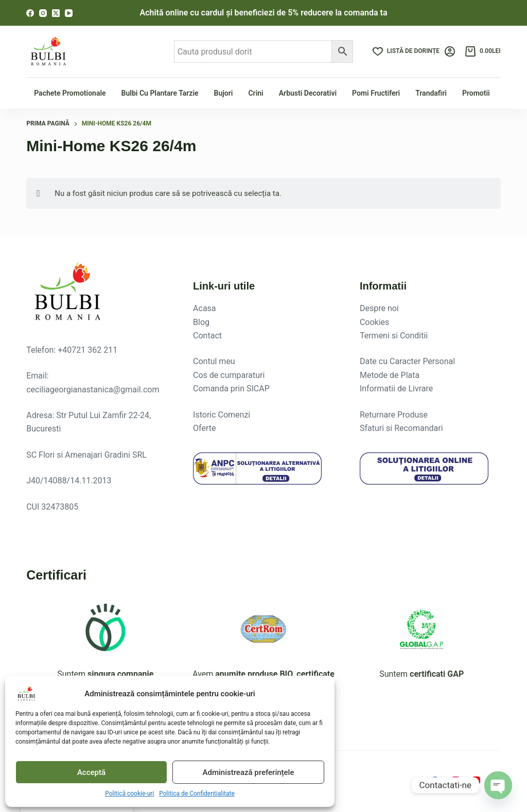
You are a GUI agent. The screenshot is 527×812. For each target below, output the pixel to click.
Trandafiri (431, 93)
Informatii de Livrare (396, 389)
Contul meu (214, 361)
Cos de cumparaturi (229, 375)
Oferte (204, 428)
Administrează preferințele (249, 772)
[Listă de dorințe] (406, 51)
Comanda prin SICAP (231, 389)
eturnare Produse (396, 415)
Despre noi (379, 308)
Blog (201, 322)
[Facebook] (30, 13)
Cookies (374, 322)
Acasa (204, 308)
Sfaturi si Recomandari (401, 428)
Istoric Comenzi (222, 415)
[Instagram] (43, 13)
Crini (256, 93)
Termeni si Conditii (394, 336)
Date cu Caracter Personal (407, 361)
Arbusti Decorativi (308, 93)
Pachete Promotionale (70, 93)
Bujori (224, 93)
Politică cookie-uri (129, 793)
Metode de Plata (390, 375)
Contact (207, 336)
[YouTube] (69, 13)
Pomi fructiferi (376, 93)
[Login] (450, 51)
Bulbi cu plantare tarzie (160, 93)
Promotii (476, 93)
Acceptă (91, 772)
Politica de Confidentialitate (197, 793)
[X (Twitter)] (56, 13)
